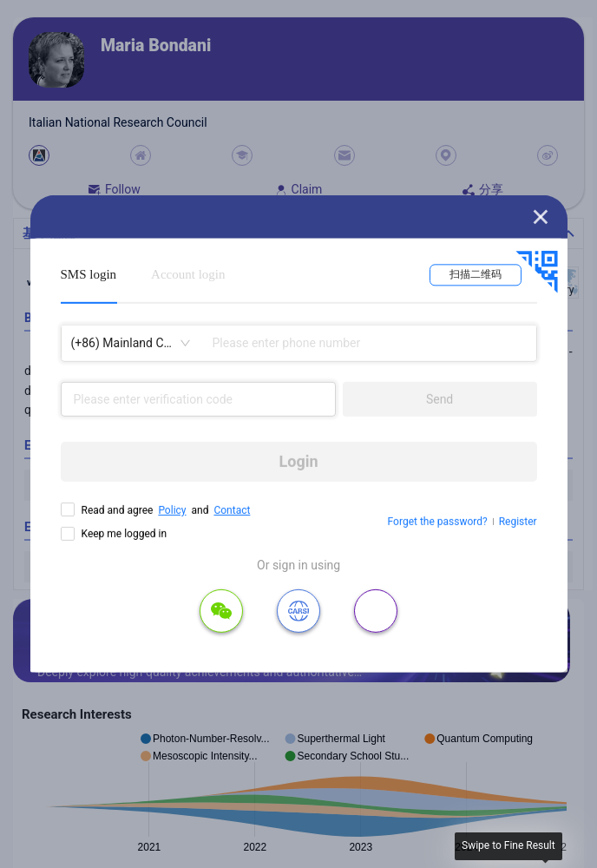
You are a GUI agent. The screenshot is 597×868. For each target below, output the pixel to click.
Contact (232, 510)
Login (299, 461)
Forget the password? (438, 522)
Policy (172, 510)
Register (518, 522)
